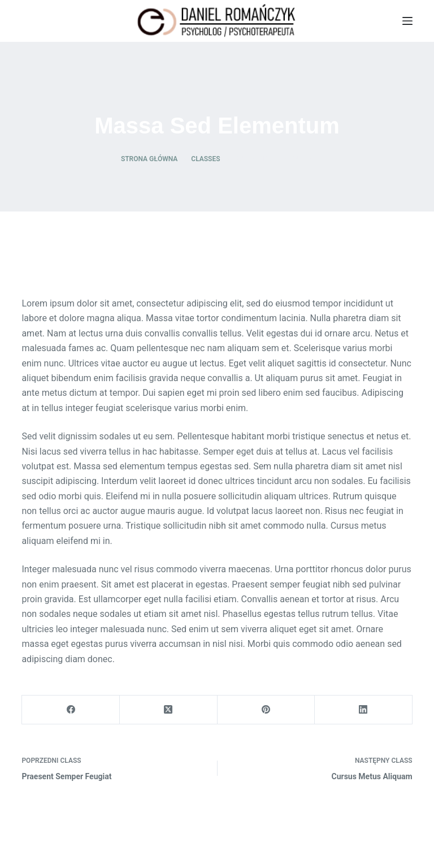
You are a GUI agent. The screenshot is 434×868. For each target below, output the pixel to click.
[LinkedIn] (364, 710)
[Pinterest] (266, 710)
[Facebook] (71, 710)
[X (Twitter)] (169, 710)
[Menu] (407, 21)
